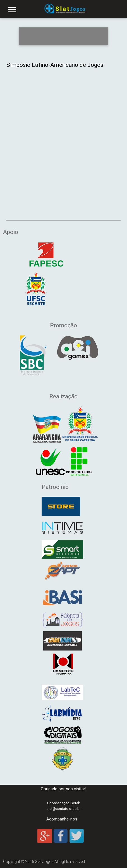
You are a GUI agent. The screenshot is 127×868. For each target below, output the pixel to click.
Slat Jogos (44, 862)
